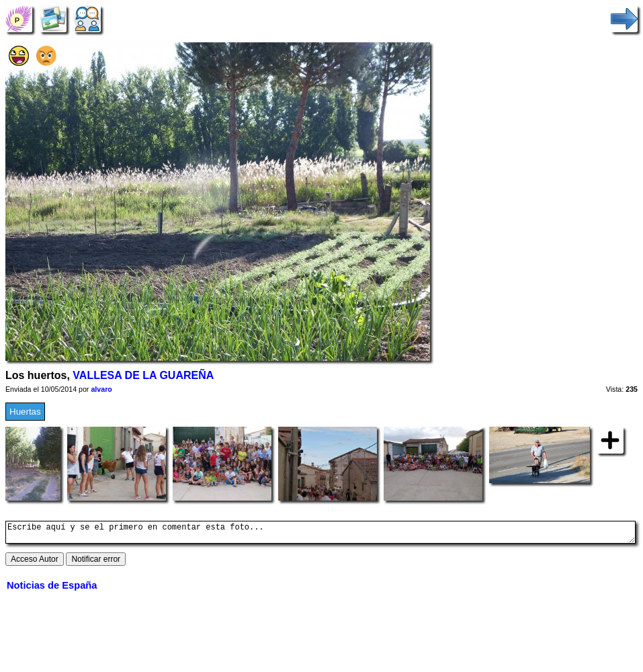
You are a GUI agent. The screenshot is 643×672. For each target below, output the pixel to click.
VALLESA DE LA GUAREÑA (143, 375)
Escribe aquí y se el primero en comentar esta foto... (320, 534)
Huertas (25, 412)
